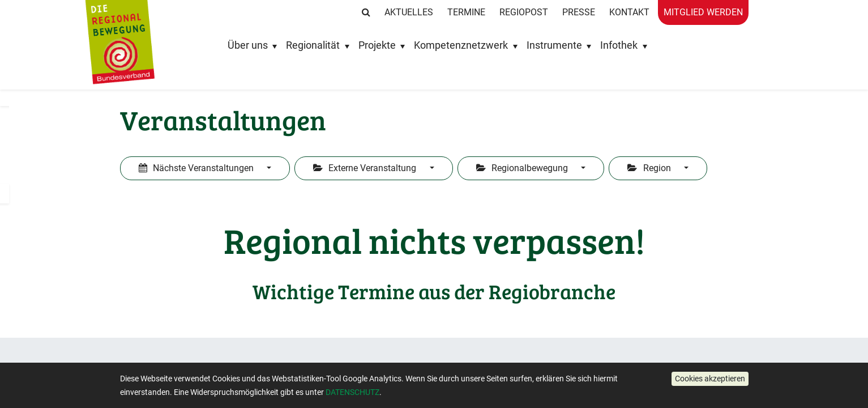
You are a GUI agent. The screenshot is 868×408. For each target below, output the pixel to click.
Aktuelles (409, 12)
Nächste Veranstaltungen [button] (197, 168)
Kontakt (629, 12)
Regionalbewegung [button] (523, 168)
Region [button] (650, 168)
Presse (579, 12)
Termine (466, 12)
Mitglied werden (703, 12)
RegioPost (524, 12)
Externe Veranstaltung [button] (366, 168)
